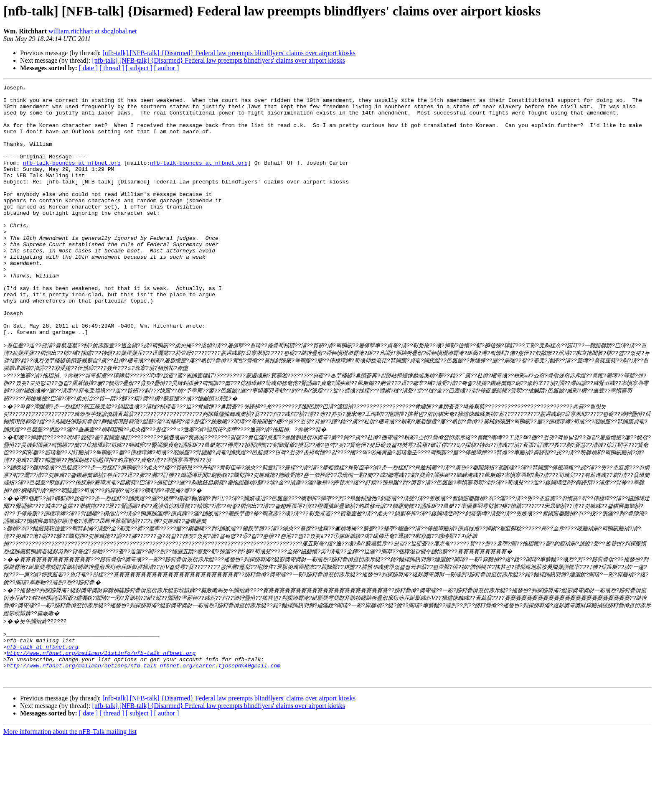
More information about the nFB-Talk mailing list (70, 805)
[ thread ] (112, 68)
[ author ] (167, 68)
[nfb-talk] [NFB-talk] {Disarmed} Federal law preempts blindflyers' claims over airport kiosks (229, 53)
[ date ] (88, 68)
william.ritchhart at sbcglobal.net (93, 31)
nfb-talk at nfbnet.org (43, 713)
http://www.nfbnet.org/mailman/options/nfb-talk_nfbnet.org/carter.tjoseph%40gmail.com (143, 736)
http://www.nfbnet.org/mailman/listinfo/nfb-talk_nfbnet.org (101, 721)
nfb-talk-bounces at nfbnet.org (72, 179)
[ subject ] (139, 68)
